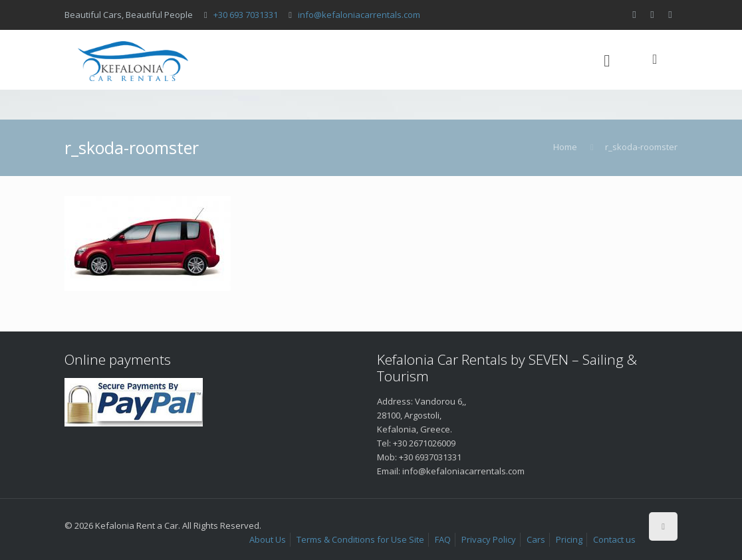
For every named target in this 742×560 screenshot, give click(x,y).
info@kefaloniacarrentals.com (359, 15)
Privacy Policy (489, 539)
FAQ (443, 539)
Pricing (569, 539)
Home (565, 147)
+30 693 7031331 (246, 15)
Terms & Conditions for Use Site (360, 539)
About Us (268, 539)
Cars (536, 539)
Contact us (614, 539)
